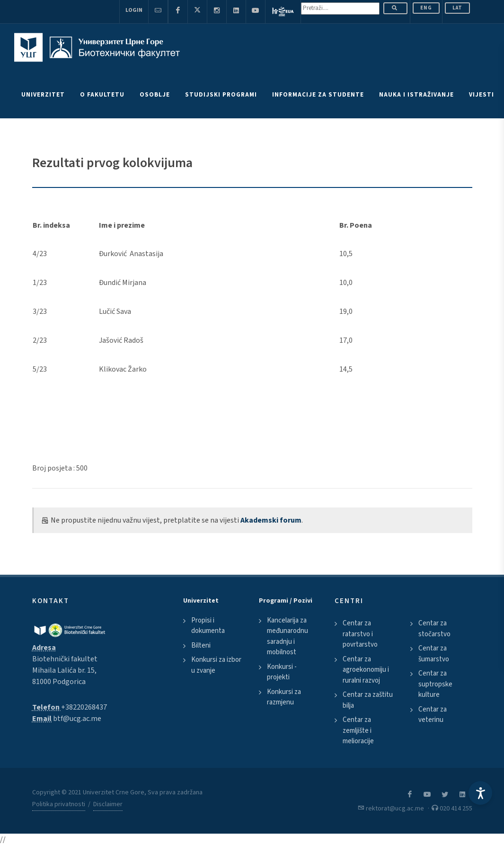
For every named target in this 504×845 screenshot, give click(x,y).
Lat (457, 8)
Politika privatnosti (59, 804)
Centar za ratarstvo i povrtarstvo (360, 634)
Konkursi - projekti (282, 672)
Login (134, 10)
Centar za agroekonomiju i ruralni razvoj (366, 670)
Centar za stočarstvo (434, 629)
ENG (426, 8)
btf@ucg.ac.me (77, 719)
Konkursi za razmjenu (284, 697)
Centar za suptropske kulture (435, 684)
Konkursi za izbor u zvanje (216, 665)
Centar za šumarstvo (434, 654)
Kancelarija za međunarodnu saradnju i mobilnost (287, 636)
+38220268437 (84, 707)
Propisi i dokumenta (208, 626)
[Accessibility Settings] (480, 793)
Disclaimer (108, 804)
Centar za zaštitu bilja (368, 700)
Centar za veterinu (433, 715)
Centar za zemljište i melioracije (358, 730)
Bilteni (201, 645)
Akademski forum (271, 520)
